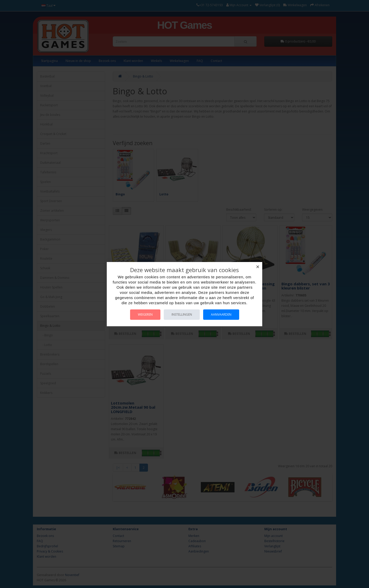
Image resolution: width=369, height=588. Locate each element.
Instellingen (182, 314)
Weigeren (145, 314)
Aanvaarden (221, 314)
